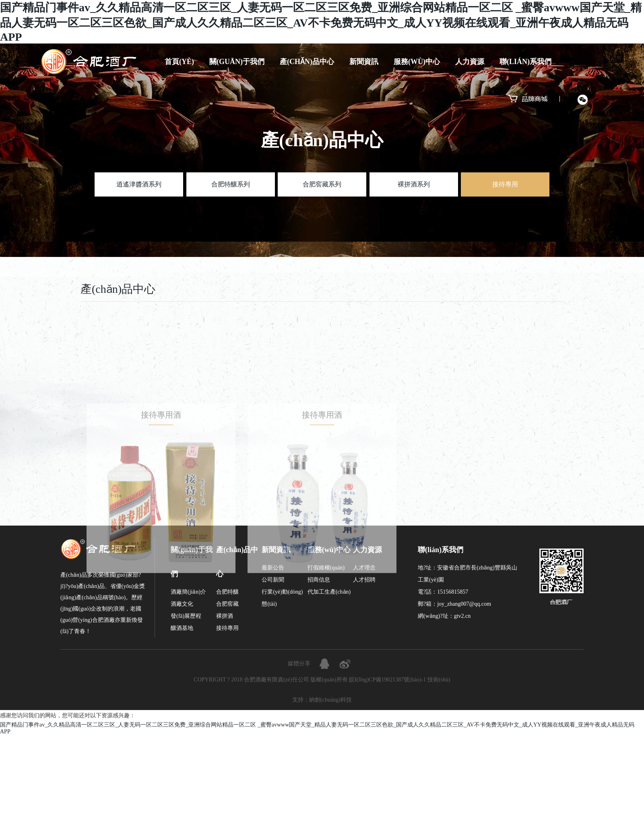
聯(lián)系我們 (525, 62)
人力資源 (470, 62)
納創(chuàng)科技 (330, 700)
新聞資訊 (364, 62)
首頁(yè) (179, 62)
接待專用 (505, 184)
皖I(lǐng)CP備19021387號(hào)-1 (387, 680)
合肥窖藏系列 (322, 184)
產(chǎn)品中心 (307, 62)
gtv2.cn (462, 616)
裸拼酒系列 (414, 184)
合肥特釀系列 (231, 184)
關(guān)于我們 (237, 62)
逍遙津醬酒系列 (139, 184)
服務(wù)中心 (417, 62)
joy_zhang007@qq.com (464, 604)
